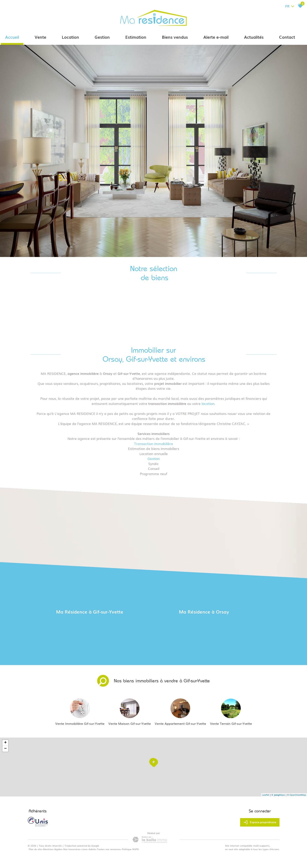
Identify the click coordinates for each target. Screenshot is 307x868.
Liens (85, 849)
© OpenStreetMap (297, 795)
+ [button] (5, 743)
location (208, 403)
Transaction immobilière (154, 444)
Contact (287, 37)
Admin (92, 849)
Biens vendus (175, 37)
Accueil (12, 37)
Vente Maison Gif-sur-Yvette (130, 723)
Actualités (254, 37)
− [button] (5, 749)
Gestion (102, 37)
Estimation (136, 37)
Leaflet (266, 795)
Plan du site (35, 849)
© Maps (278, 795)
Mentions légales (53, 849)
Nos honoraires (72, 849)
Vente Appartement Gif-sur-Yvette (180, 723)
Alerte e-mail (216, 37)
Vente (40, 37)
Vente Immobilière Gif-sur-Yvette (80, 723)
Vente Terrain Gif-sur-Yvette (231, 723)
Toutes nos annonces (109, 849)
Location (70, 37)
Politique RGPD (130, 849)
